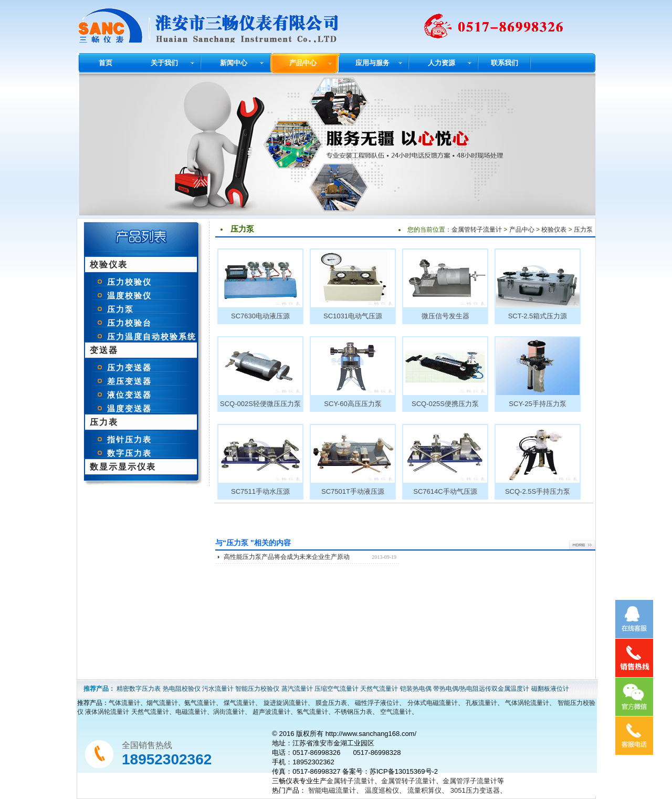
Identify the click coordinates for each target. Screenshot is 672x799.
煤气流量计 (239, 703)
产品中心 (303, 63)
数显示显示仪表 (123, 467)
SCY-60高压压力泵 (353, 404)
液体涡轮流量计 (107, 712)
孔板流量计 (481, 703)
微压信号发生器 (445, 316)
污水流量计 (218, 689)
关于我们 (164, 63)
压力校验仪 (129, 282)
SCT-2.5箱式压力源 (538, 316)
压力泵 (120, 309)
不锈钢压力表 (353, 712)
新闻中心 (234, 63)
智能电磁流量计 (332, 790)
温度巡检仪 (382, 790)
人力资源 (442, 63)
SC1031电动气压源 (353, 316)
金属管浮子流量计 (470, 781)
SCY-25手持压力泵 (537, 404)
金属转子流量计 (350, 781)
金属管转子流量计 (477, 230)
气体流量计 (124, 703)
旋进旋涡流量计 (286, 703)
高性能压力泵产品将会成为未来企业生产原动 (287, 557)
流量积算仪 (424, 790)
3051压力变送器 (475, 790)
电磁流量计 (191, 712)
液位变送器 (129, 395)
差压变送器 (129, 381)
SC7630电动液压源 (260, 316)
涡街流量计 (229, 712)
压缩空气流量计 (337, 689)
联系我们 (505, 63)
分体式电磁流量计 (433, 703)
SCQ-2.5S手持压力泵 (538, 491)
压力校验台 (129, 323)
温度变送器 (129, 408)
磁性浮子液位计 (377, 703)
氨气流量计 (200, 703)
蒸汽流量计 (297, 689)
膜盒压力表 (331, 703)
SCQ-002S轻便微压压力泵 (260, 404)
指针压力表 (129, 439)
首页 (106, 63)
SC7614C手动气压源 (445, 491)
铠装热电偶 (416, 689)
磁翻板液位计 (550, 689)
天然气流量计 (379, 689)
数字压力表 (129, 453)
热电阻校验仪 (182, 689)
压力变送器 (129, 367)
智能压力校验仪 (257, 689)
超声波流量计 (271, 712)
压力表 (104, 422)
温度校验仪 (129, 295)
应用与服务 (372, 63)
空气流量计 (396, 712)
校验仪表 (109, 264)
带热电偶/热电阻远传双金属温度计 (481, 689)
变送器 (104, 350)
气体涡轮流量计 (527, 703)
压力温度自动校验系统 (152, 336)
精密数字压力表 (139, 689)
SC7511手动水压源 (260, 491)
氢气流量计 (312, 712)
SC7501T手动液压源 (353, 491)
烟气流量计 (162, 703)
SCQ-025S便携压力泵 (445, 404)
